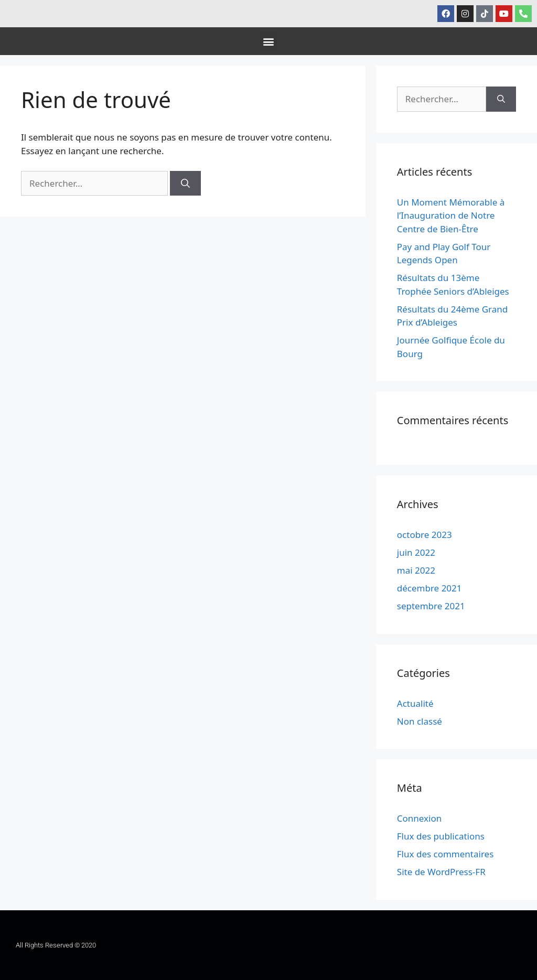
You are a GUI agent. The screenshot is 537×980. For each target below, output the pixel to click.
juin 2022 (416, 552)
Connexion (419, 818)
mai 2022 (416, 570)
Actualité (415, 703)
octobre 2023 (425, 535)
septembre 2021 (431, 606)
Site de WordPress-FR (441, 872)
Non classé (420, 721)
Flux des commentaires (445, 854)
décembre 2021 (429, 588)
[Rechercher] (185, 184)
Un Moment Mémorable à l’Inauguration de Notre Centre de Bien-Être (451, 216)
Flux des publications (441, 836)
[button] (269, 41)
